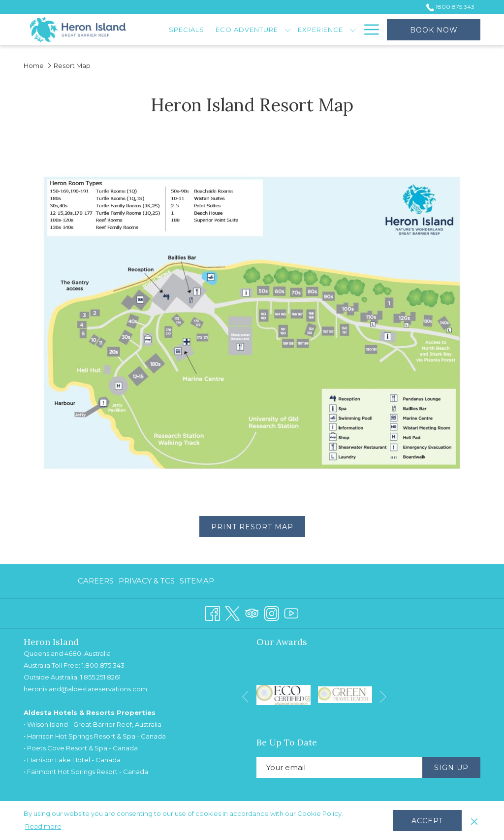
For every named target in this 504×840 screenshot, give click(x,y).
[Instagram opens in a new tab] (272, 612)
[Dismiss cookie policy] (474, 820)
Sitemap (197, 581)
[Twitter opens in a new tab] (232, 612)
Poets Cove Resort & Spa (67, 748)
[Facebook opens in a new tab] (213, 612)
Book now (434, 30)
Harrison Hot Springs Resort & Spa (81, 736)
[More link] (368, 30)
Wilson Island (47, 724)
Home (34, 65)
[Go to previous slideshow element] (245, 696)
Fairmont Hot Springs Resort (72, 772)
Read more (43, 826)
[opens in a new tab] (283, 694)
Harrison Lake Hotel (59, 760)
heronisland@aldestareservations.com (85, 689)
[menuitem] (187, 30)
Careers (96, 581)
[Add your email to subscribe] (339, 767)
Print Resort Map (258, 527)
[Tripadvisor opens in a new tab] (252, 612)
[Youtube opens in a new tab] (291, 612)
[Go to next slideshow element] (383, 696)
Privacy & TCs (147, 581)
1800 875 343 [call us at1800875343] (450, 7)
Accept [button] (427, 821)
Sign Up (451, 768)
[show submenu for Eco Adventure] (288, 30)
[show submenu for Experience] (353, 30)
